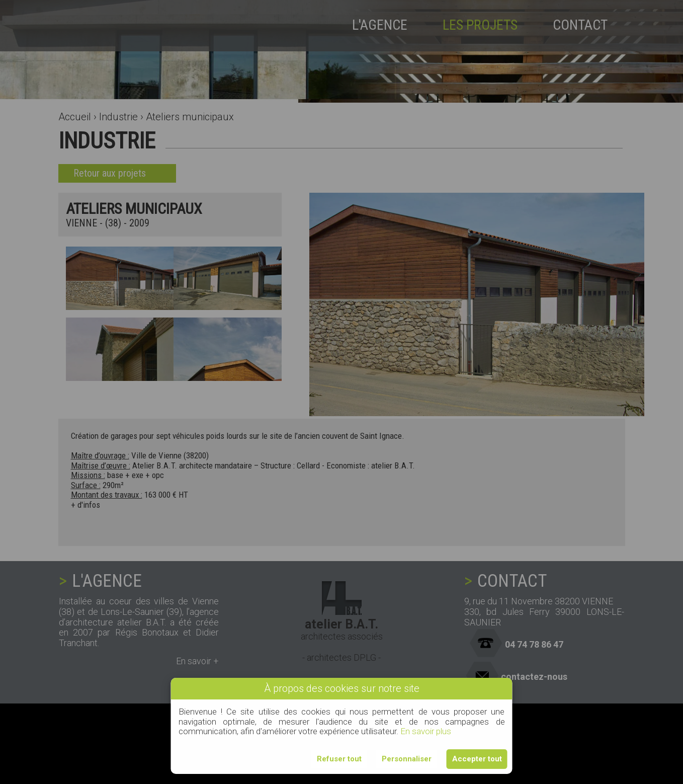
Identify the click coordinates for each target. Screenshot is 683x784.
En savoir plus (426, 731)
